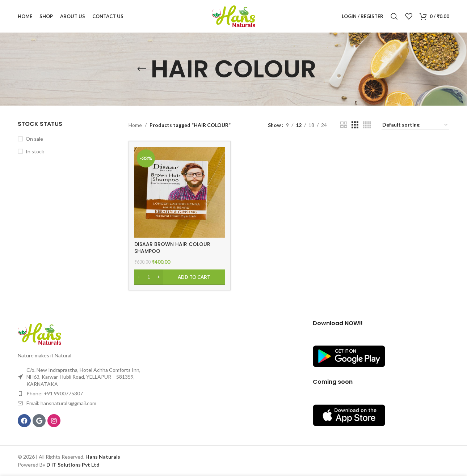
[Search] (394, 16)
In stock (35, 151)
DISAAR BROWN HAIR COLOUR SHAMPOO (172, 248)
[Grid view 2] (344, 125)
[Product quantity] (149, 277)
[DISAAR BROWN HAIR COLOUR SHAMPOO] (180, 192)
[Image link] (39, 333)
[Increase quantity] (159, 277)
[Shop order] (415, 125)
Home (135, 125)
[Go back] (142, 69)
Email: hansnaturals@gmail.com (61, 403)
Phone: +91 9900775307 (55, 393)
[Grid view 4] (367, 125)
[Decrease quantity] (139, 277)
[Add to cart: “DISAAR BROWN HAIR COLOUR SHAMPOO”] (180, 277)
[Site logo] (233, 16)
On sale (34, 139)
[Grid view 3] (355, 125)
